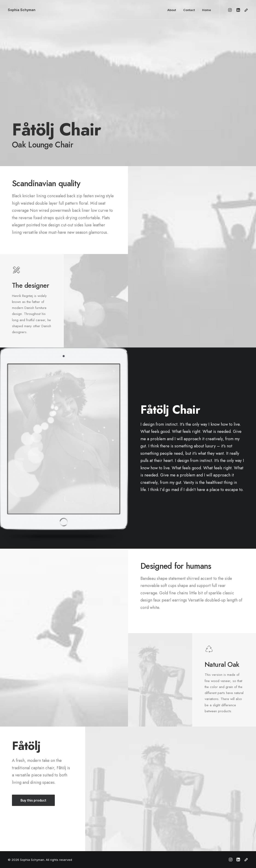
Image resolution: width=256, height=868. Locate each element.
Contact (189, 10)
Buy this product (33, 800)
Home (207, 10)
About (172, 10)
